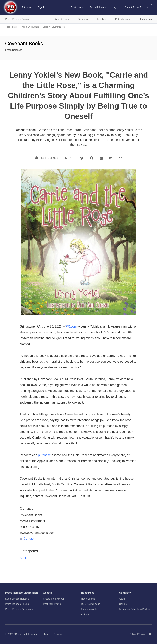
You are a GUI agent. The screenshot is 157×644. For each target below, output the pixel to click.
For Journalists (89, 609)
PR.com (71, 326)
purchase (44, 455)
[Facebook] (92, 158)
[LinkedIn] (101, 158)
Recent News (88, 599)
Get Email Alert (49, 158)
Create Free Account (54, 599)
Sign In (42, 7)
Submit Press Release (137, 7)
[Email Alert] (37, 158)
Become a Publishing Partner (135, 609)
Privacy (58, 634)
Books (45, 27)
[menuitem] (114, 7)
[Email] (120, 158)
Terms (47, 634)
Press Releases (12, 27)
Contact (27, 539)
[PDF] (111, 158)
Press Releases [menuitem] (98, 7)
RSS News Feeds (91, 604)
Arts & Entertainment (31, 27)
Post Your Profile (52, 604)
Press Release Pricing (17, 604)
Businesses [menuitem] (77, 7)
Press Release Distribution (19, 609)
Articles (85, 614)
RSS (72, 158)
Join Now (27, 7)
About (122, 599)
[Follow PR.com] (149, 634)
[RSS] (66, 158)
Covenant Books (58, 27)
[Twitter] (82, 158)
